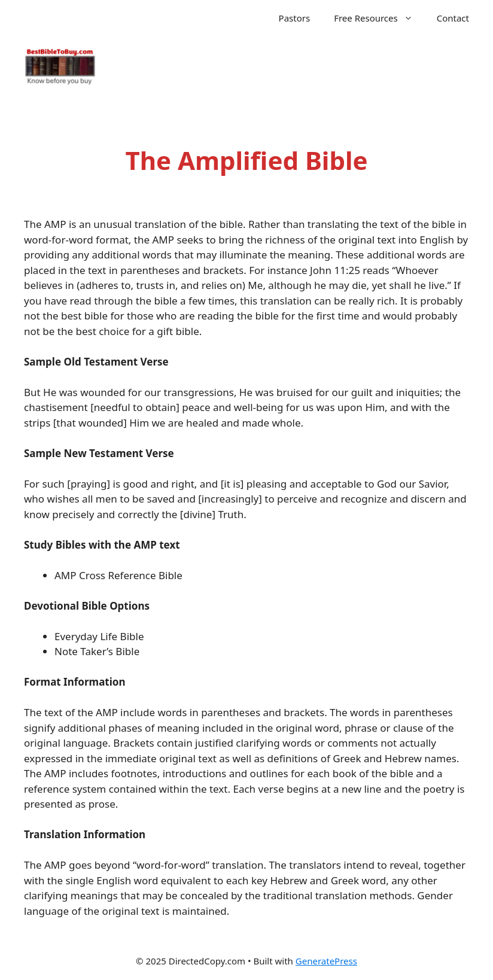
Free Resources (379, 18)
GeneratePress (326, 961)
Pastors (295, 18)
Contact (453, 18)
